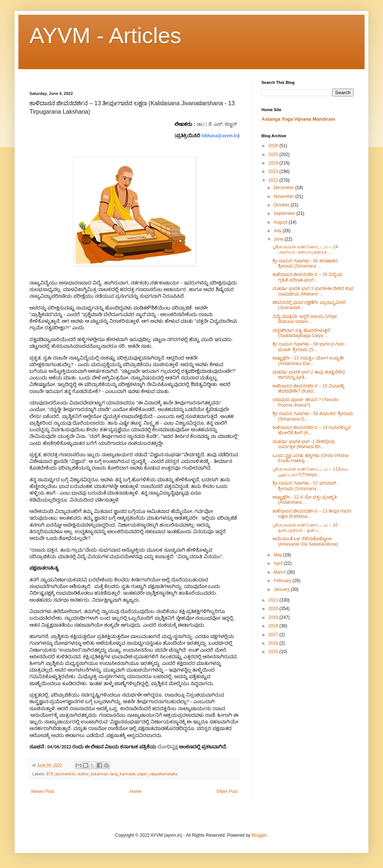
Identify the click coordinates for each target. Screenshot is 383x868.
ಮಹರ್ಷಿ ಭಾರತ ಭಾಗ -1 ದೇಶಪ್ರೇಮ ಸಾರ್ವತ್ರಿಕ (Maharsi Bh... (304, 444)
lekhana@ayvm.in (220, 136)
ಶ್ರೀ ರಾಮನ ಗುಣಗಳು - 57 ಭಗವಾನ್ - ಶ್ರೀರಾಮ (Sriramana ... (305, 486)
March (280, 572)
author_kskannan (93, 774)
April (279, 563)
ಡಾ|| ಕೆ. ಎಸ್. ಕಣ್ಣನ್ (217, 124)
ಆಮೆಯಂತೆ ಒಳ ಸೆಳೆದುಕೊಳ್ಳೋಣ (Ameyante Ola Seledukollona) (305, 541)
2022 (274, 180)
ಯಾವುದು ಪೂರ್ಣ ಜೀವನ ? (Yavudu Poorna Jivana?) (305, 402)
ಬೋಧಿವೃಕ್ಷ (168, 747)
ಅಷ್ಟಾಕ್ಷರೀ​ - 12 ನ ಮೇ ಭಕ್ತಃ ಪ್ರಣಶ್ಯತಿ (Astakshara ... (305, 500)
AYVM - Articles (105, 36)
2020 (274, 609)
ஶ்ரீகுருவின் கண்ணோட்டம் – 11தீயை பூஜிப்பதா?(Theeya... (310, 472)
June (279, 239)
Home (136, 791)
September (285, 213)
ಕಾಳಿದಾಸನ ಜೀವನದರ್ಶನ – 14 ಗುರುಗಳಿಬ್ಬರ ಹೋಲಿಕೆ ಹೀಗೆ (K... (312, 430)
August (281, 222)
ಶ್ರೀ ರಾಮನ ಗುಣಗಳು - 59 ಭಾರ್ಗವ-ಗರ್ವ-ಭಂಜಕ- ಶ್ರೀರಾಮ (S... (309, 347)
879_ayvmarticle (61, 774)
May (278, 555)
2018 (274, 626)
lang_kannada (123, 774)
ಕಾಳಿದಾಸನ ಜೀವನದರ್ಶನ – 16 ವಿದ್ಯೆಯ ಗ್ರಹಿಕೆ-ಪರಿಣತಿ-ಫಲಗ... (308, 277)
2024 (274, 163)
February (283, 581)
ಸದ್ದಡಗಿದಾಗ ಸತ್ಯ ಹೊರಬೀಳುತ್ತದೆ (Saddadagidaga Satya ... (301, 333)
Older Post (227, 791)
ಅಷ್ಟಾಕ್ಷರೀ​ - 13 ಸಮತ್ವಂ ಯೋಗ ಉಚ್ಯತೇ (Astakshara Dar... (308, 361)
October (282, 205)
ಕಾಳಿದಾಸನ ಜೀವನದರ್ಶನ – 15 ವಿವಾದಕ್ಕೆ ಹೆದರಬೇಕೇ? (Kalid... (308, 389)
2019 (274, 617)
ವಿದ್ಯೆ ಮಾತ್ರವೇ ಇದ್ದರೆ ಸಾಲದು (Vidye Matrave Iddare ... (305, 319)
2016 (274, 643)
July (278, 231)
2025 (274, 155)
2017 (274, 635)
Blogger (259, 835)
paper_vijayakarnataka (157, 774)
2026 (274, 146)
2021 (274, 600)
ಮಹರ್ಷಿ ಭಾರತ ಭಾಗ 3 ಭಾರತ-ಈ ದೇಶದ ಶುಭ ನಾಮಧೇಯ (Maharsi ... (313, 291)
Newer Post (43, 791)
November (284, 196)
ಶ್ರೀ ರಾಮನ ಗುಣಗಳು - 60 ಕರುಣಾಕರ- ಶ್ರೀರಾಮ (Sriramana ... (306, 263)
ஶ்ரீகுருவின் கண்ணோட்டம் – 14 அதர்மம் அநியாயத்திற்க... (305, 249)
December (284, 188)
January (282, 589)
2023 (274, 171)
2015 (274, 652)
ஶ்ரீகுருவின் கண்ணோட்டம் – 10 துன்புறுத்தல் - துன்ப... (305, 528)
